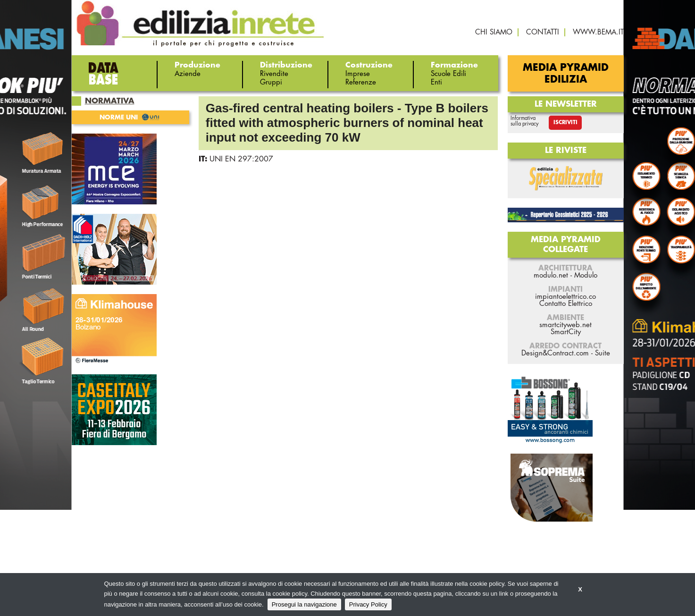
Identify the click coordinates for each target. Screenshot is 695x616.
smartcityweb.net (565, 325)
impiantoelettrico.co (565, 297)
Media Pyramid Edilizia (566, 74)
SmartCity (566, 332)
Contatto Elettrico (566, 304)
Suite (603, 353)
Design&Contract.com (555, 353)
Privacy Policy (368, 604)
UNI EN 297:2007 (241, 159)
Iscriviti (565, 122)
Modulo (586, 275)
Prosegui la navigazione (304, 604)
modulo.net (551, 275)
